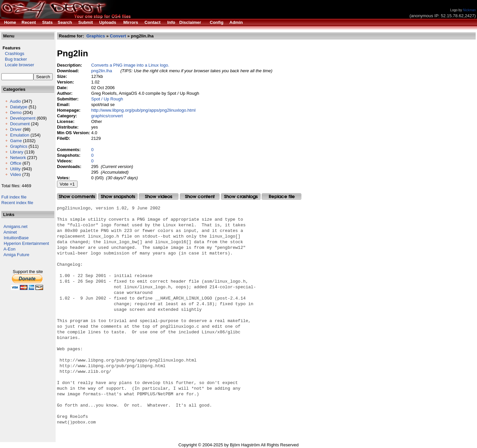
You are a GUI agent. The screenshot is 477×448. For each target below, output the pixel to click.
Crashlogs (13, 54)
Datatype (19, 107)
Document (20, 124)
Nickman (469, 10)
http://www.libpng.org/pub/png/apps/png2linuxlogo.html (143, 110)
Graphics (19, 146)
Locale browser (18, 65)
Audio (15, 101)
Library (17, 152)
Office (16, 163)
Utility (15, 169)
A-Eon (10, 249)
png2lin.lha (102, 71)
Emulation (20, 135)
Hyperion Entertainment (26, 243)
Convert (118, 36)
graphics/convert (107, 116)
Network (18, 158)
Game (16, 141)
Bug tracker (14, 59)
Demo (16, 112)
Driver (16, 129)
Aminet (10, 232)
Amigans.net (16, 226)
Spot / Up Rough (107, 99)
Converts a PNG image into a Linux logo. (130, 65)
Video (15, 174)
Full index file (14, 197)
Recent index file (17, 203)
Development (23, 118)
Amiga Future (17, 255)
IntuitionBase (16, 238)
